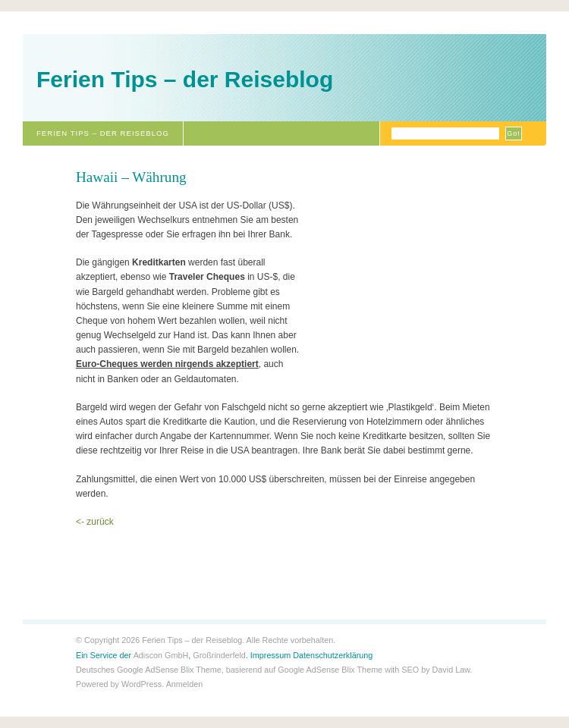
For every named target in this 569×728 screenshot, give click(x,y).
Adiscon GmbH (161, 655)
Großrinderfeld (219, 655)
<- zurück (95, 522)
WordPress (141, 684)
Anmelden (185, 684)
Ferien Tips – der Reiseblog (185, 79)
